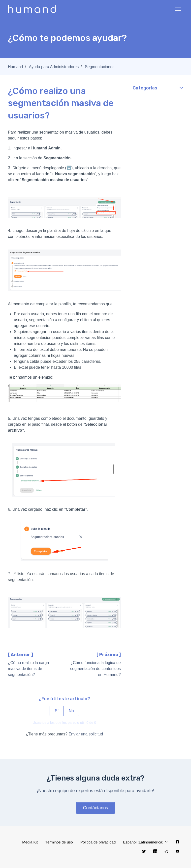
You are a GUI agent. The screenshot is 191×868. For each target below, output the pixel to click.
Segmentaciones (100, 67)
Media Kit (30, 842)
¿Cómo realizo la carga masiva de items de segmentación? (28, 669)
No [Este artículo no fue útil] (71, 711)
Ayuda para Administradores (54, 67)
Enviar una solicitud (86, 734)
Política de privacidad (98, 842)
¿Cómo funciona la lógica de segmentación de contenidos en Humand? (95, 669)
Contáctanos (95, 808)
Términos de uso (59, 842)
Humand (15, 67)
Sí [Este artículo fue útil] (57, 711)
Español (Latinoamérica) (146, 842)
